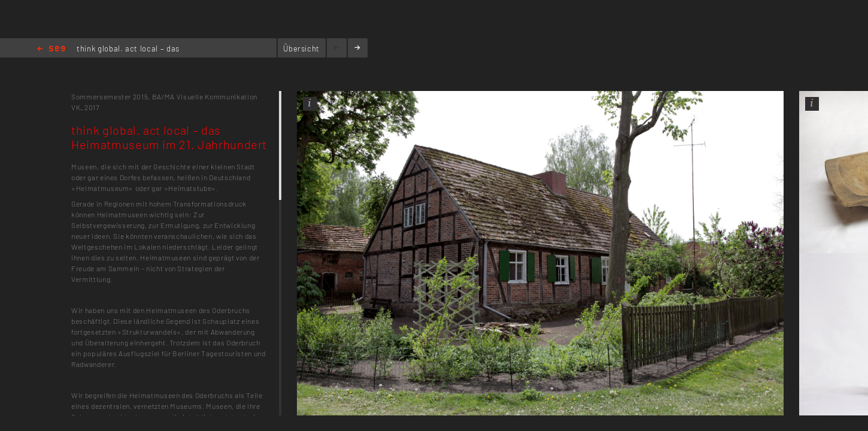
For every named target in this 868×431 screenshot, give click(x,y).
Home (51, 49)
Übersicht (301, 48)
